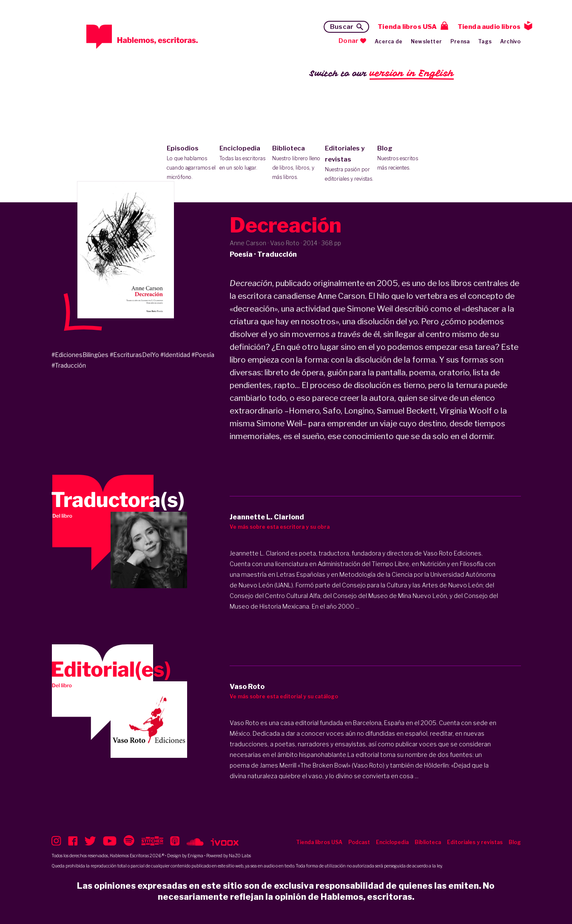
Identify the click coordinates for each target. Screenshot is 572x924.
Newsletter (426, 41)
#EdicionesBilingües (80, 355)
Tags (485, 41)
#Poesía (203, 355)
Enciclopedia (244, 159)
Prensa (460, 41)
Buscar (342, 27)
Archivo (510, 41)
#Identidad (175, 355)
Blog (402, 159)
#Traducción (69, 365)
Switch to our (382, 74)
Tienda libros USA (407, 27)
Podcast (359, 842)
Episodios (191, 163)
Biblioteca (297, 163)
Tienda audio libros (489, 27)
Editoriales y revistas (349, 164)
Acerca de (388, 41)
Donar (349, 41)
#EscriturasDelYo (134, 355)
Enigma (195, 856)
